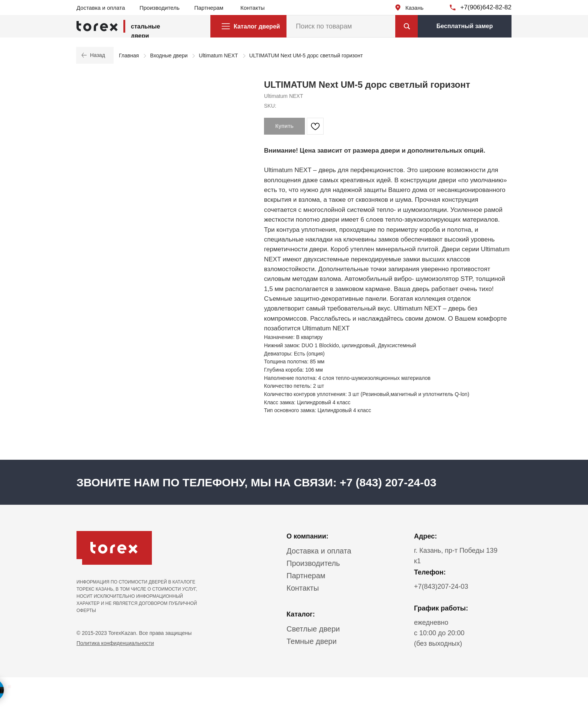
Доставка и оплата (101, 8)
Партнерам (209, 8)
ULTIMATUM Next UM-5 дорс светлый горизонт (306, 55)
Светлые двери (313, 629)
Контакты (253, 8)
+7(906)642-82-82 (486, 7)
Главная (129, 55)
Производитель (160, 8)
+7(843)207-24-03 (441, 586)
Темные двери (312, 641)
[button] (465, 26)
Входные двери (169, 55)
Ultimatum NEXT (218, 55)
